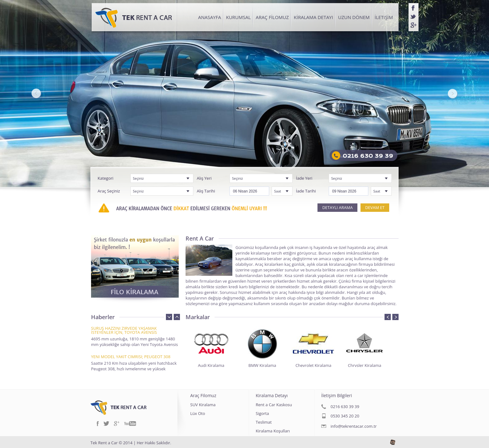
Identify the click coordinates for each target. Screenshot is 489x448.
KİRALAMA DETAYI (313, 17)
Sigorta (262, 414)
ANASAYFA (210, 17)
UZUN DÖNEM (354, 17)
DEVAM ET (375, 207)
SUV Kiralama (203, 405)
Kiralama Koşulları (273, 431)
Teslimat (264, 423)
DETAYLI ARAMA (337, 207)
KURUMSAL (238, 17)
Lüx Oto (198, 414)
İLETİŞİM (384, 17)
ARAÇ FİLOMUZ (272, 17)
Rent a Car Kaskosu (274, 405)
